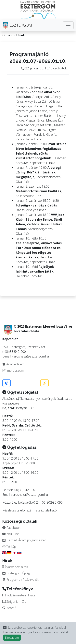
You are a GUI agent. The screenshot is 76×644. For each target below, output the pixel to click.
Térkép (9, 546)
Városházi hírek (15, 567)
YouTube (11, 534)
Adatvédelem (13, 364)
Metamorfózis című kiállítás (38, 191)
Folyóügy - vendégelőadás (36, 205)
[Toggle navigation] (68, 25)
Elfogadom (12, 638)
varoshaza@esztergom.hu (29, 495)
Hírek (21, 35)
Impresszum (13, 370)
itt (42, 510)
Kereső (9, 608)
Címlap (7, 35)
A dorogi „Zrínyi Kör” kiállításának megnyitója (38, 172)
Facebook (11, 528)
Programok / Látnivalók (20, 580)
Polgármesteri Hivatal (19, 595)
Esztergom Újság (16, 573)
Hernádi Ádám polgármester (24, 540)
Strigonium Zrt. (14, 602)
